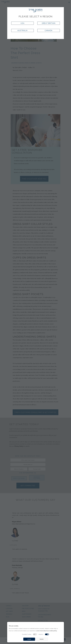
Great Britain (49, 23)
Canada (49, 30)
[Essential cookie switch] (35, 634)
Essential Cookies (27, 634)
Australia (22, 30)
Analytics (41, 634)
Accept (29, 639)
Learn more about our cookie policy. (47, 631)
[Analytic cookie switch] (47, 634)
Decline (42, 639)
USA (22, 23)
